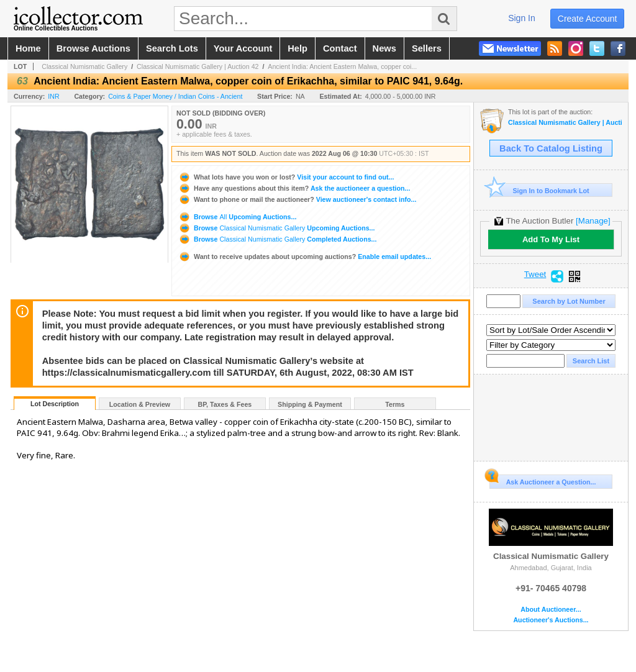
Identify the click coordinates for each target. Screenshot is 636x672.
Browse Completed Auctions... (277, 239)
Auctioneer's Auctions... (551, 620)
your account (243, 48)
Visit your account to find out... (286, 177)
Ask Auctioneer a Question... (543, 480)
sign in (522, 18)
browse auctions (93, 48)
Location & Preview (140, 404)
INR (53, 96)
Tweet (535, 275)
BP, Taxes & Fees (225, 404)
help (298, 48)
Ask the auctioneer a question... (294, 188)
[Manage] (593, 221)
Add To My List (551, 239)
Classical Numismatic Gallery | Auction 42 (198, 66)
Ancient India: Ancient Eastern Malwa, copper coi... (342, 66)
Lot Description (55, 404)
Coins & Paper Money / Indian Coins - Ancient (175, 96)
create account (588, 19)
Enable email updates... (305, 257)
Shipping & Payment (310, 404)
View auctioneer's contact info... (297, 199)
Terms (395, 404)
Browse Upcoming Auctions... (237, 217)
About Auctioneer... (551, 610)
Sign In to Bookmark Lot (539, 190)
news (384, 48)
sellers (427, 48)
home (28, 48)
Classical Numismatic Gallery (84, 66)
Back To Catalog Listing (551, 148)
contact (340, 48)
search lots (172, 48)
